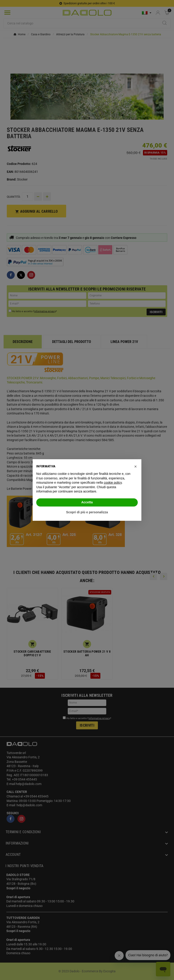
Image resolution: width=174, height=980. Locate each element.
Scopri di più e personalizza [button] (87, 512)
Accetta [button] (87, 502)
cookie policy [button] (113, 483)
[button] (135, 466)
